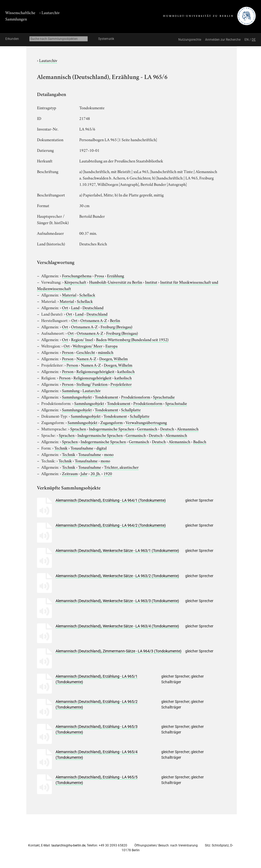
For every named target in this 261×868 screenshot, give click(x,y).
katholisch (126, 371)
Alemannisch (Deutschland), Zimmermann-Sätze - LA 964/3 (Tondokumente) (119, 651)
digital (101, 448)
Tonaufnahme (82, 448)
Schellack (87, 295)
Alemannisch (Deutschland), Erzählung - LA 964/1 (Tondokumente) (111, 500)
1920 (108, 473)
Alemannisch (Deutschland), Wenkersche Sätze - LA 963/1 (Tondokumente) (117, 551)
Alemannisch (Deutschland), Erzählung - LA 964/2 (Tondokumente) (111, 525)
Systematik (106, 39)
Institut (151, 282)
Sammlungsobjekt (77, 397)
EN (247, 40)
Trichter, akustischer (121, 467)
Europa (111, 346)
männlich (106, 352)
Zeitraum (70, 473)
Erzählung (115, 275)
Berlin (115, 320)
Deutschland (93, 307)
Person (68, 352)
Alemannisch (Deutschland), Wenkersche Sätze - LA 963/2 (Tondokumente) (117, 576)
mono (109, 454)
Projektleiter (121, 384)
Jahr (84, 473)
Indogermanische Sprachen (111, 429)
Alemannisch (188, 429)
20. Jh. (96, 473)
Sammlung (71, 390)
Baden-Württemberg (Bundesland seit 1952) (132, 339)
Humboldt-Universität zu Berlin (116, 282)
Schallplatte (131, 409)
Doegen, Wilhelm (113, 358)
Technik (61, 448)
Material (69, 295)
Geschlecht (86, 352)
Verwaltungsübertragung (146, 422)
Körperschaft (75, 282)
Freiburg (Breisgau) (116, 326)
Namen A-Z (86, 358)
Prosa (99, 275)
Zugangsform (111, 422)
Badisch (200, 441)
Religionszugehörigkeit (95, 371)
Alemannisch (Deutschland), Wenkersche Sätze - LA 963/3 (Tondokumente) (117, 601)
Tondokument (106, 397)
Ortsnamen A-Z (94, 320)
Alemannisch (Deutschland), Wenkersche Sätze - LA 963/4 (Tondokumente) (117, 626)
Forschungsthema (77, 275)
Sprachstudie (164, 397)
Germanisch (147, 429)
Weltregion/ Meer (88, 346)
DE (254, 40)
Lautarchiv (51, 12)
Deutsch (167, 429)
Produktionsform (136, 397)
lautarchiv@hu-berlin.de (68, 845)
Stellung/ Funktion (92, 384)
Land (75, 307)
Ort (65, 307)
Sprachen (78, 429)
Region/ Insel (82, 339)
